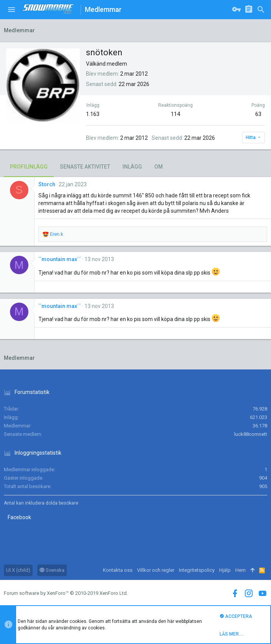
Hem (240, 570)
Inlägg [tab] (132, 167)
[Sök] (261, 10)
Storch (47, 184)
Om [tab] (159, 167)
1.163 (93, 114)
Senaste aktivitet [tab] (85, 167)
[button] (12, 10)
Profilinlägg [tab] (29, 167)
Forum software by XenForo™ (66, 593)
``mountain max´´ (60, 259)
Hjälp (225, 570)
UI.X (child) (18, 570)
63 (258, 114)
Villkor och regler (156, 570)
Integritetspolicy (197, 570)
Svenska (52, 570)
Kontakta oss (118, 570)
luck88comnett (251, 434)
